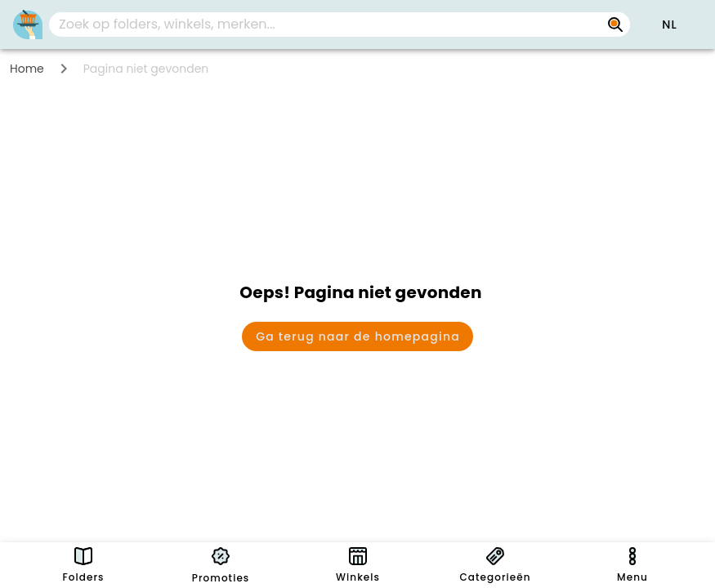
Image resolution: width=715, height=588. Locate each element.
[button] (669, 24)
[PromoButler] (28, 24)
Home (27, 69)
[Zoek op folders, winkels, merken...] (326, 24)
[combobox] (340, 24)
